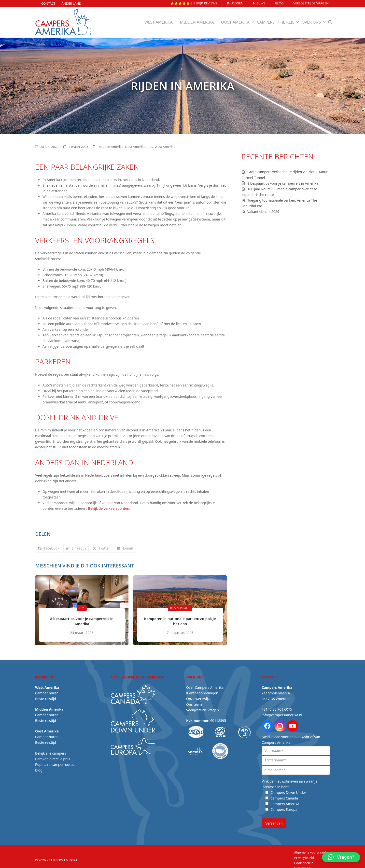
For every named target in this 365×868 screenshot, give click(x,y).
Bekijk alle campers (51, 751)
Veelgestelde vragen (311, 3)
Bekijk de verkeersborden (109, 508)
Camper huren (47, 690)
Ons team (194, 702)
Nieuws (259, 3)
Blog (279, 3)
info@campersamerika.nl (282, 712)
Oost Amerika (135, 147)
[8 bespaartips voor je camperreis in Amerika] (82, 609)
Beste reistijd (46, 696)
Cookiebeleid (304, 860)
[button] (330, 22)
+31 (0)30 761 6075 (277, 707)
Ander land (71, 3)
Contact (48, 3)
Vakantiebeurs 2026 (263, 212)
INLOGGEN (235, 3)
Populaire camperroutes (55, 762)
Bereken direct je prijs (53, 756)
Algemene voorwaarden (312, 850)
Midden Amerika (111, 147)
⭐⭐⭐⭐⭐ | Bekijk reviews (194, 3)
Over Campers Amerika (205, 685)
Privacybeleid (304, 855)
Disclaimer (302, 866)
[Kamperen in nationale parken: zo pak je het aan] (180, 609)
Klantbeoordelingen (202, 690)
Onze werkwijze (199, 696)
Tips (150, 147)
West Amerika (165, 147)
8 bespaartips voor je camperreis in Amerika (283, 183)
